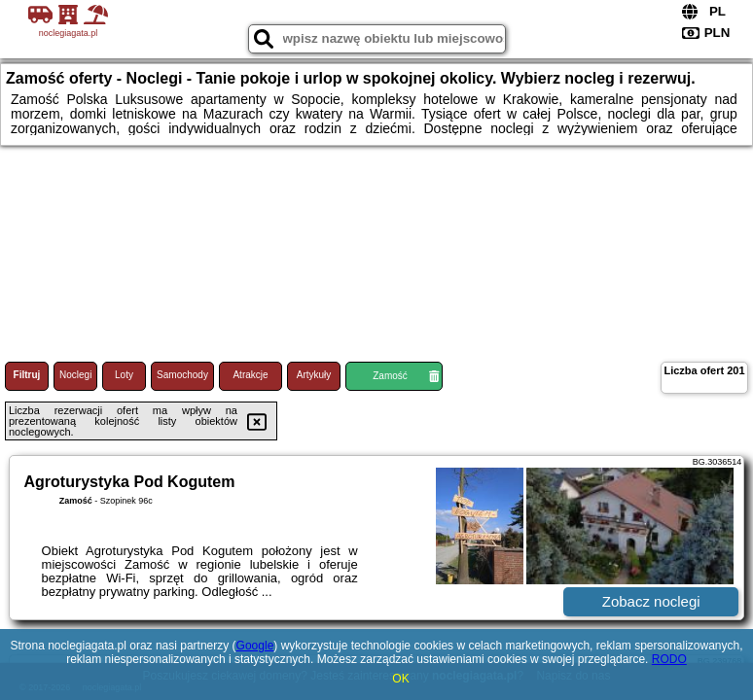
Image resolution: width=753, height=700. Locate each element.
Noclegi (75, 375)
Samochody (182, 375)
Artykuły (314, 375)
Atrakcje (250, 375)
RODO (669, 659)
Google (255, 646)
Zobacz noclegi (651, 601)
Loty (124, 375)
